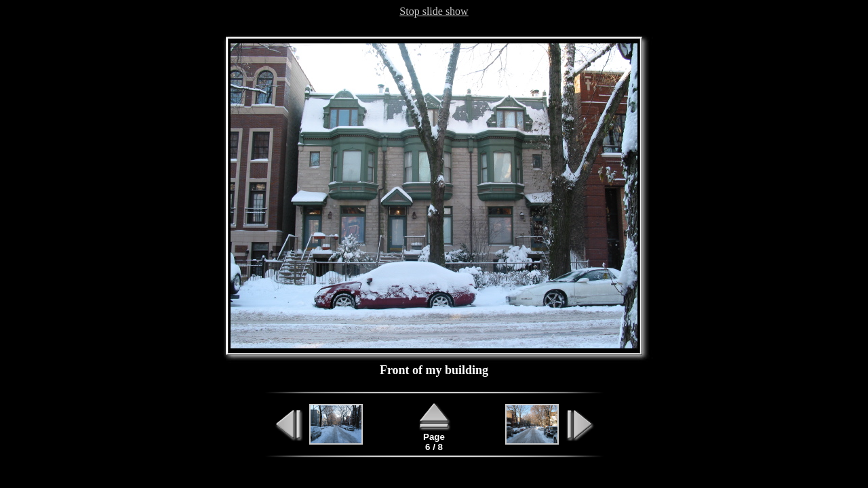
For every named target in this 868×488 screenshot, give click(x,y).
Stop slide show (434, 11)
